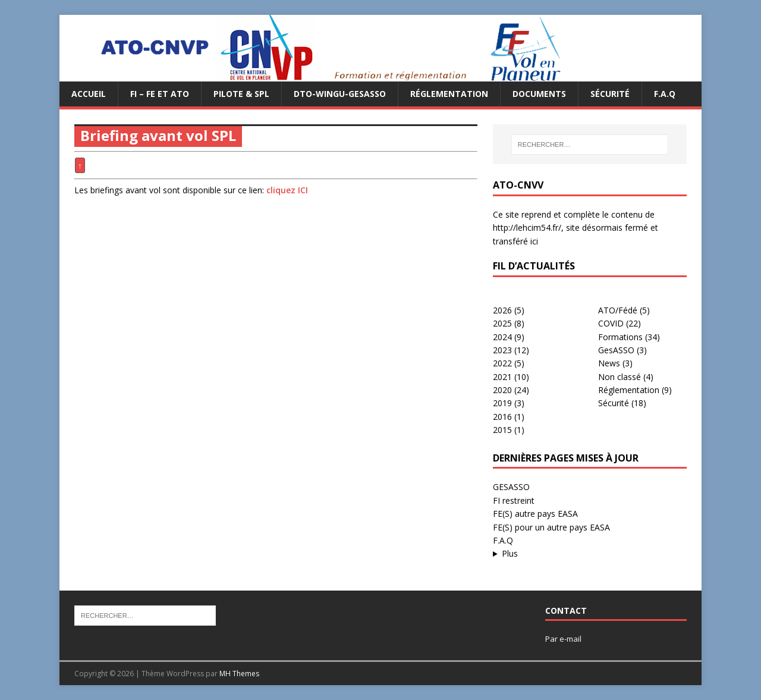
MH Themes (239, 674)
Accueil (89, 94)
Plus (510, 553)
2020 (502, 390)
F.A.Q (665, 94)
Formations (620, 337)
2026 (502, 310)
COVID (611, 323)
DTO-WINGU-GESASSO (340, 94)
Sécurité (610, 94)
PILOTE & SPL (241, 94)
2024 (502, 337)
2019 (502, 403)
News (609, 363)
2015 (502, 430)
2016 (502, 417)
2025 (502, 323)
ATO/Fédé (618, 310)
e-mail (570, 639)
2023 (502, 350)
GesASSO (616, 350)
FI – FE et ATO (160, 94)
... (590, 554)
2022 (502, 363)
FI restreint (514, 500)
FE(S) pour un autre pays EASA (551, 527)
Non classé (620, 377)
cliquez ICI (287, 190)
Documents (539, 94)
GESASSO (511, 487)
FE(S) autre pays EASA (535, 514)
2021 (502, 377)
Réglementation (449, 94)
